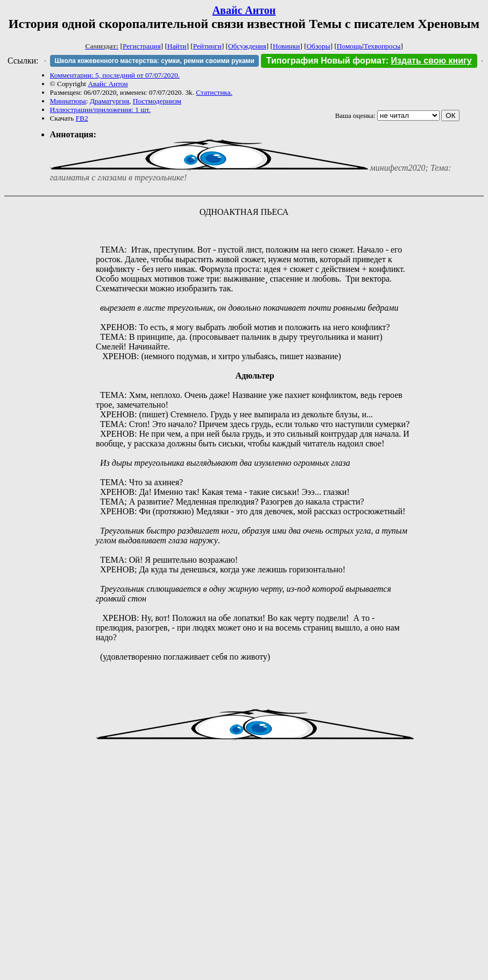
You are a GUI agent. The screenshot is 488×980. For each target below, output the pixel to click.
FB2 (82, 118)
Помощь (349, 46)
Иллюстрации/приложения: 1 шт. (100, 110)
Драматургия (109, 101)
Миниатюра (68, 101)
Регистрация (142, 46)
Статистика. (214, 92)
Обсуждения (247, 46)
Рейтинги (207, 46)
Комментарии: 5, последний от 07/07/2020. (115, 75)
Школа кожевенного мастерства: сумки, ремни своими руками (154, 61)
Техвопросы (382, 46)
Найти (177, 46)
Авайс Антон (244, 10)
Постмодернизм (157, 101)
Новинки (286, 46)
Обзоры (319, 46)
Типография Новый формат (326, 61)
